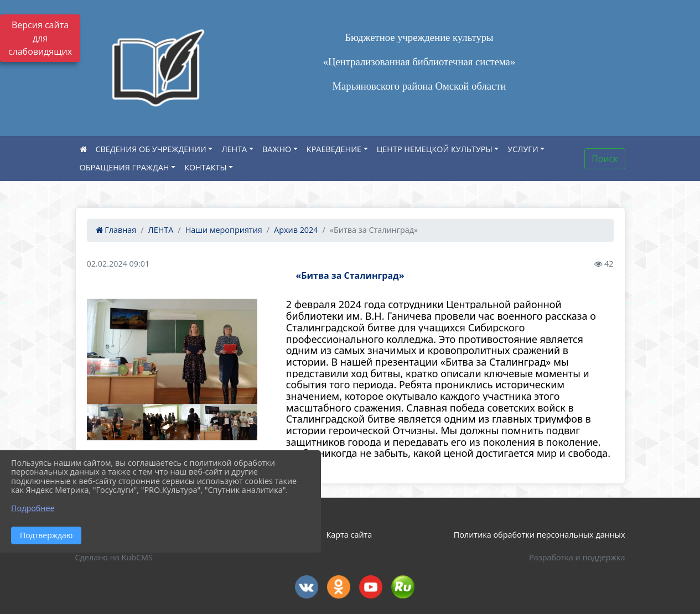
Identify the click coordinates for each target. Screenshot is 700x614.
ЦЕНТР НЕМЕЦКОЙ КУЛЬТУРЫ (435, 149)
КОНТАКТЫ (206, 167)
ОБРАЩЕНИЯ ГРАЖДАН (125, 167)
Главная (116, 230)
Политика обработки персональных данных (540, 535)
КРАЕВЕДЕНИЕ (334, 149)
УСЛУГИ (523, 149)
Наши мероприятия (224, 230)
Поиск (605, 159)
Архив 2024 (296, 230)
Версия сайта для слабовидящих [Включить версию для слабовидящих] (40, 38)
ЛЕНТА (234, 149)
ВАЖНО (277, 149)
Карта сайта (349, 535)
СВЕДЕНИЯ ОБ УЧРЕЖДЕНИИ (151, 149)
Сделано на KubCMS (114, 557)
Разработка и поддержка (577, 557)
